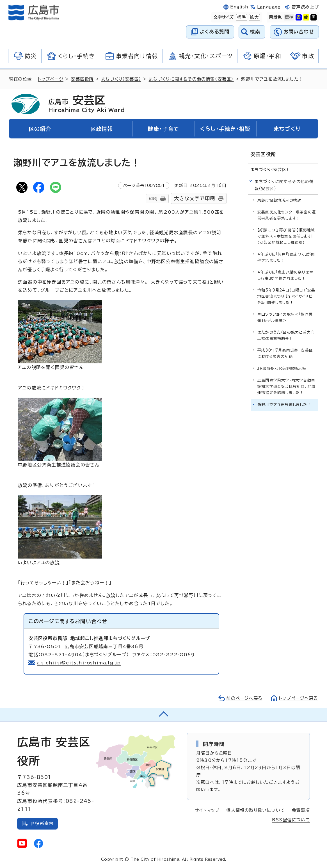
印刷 (153, 199)
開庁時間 (214, 744)
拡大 (254, 17)
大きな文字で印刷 (195, 198)
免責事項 (301, 810)
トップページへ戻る (298, 698)
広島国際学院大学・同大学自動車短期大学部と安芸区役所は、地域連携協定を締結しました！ (286, 387)
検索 (255, 32)
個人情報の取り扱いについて (256, 810)
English (239, 7)
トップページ (51, 79)
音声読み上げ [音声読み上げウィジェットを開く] (305, 7)
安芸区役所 (82, 79)
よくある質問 (215, 32)
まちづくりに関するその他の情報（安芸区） (191, 79)
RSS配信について (291, 820)
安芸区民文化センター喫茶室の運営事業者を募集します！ (287, 215)
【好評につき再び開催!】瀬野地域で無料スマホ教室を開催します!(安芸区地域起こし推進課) (286, 236)
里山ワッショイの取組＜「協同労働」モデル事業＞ (285, 317)
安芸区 (86, 104)
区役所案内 (42, 823)
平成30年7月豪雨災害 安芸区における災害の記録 (285, 353)
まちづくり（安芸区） (121, 79)
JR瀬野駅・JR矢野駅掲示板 (282, 369)
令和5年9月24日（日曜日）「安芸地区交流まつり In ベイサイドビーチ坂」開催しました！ (287, 296)
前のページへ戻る (244, 698)
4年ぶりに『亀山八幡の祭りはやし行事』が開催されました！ (285, 275)
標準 (241, 17)
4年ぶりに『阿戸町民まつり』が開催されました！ (286, 257)
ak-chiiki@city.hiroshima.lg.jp (79, 663)
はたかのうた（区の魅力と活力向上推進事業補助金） (286, 335)
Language (269, 7)
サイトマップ (207, 810)
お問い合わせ (299, 32)
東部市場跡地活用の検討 (279, 200)
